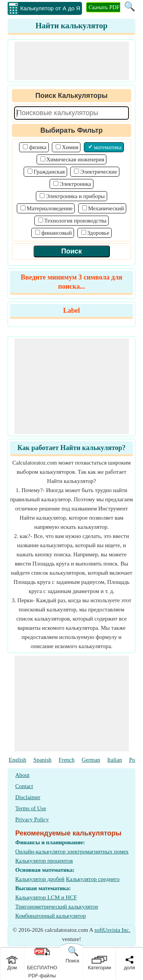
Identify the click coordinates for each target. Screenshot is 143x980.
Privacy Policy (32, 819)
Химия (70, 147)
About (22, 775)
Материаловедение (50, 208)
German (91, 760)
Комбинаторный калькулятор (51, 916)
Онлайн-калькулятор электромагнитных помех (72, 852)
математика (108, 147)
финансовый (56, 233)
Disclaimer (28, 797)
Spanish (43, 760)
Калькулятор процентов (44, 861)
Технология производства (75, 221)
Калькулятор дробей (40, 879)
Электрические (98, 172)
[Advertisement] (72, 61)
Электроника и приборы (75, 196)
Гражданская (49, 172)
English (18, 760)
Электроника (75, 184)
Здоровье (98, 233)
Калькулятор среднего (93, 879)
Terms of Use (31, 808)
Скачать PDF (104, 7)
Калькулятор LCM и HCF (46, 897)
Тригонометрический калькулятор (57, 907)
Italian (114, 760)
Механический (106, 208)
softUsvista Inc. (112, 930)
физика (38, 147)
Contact (24, 786)
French (67, 760)
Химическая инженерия (76, 159)
